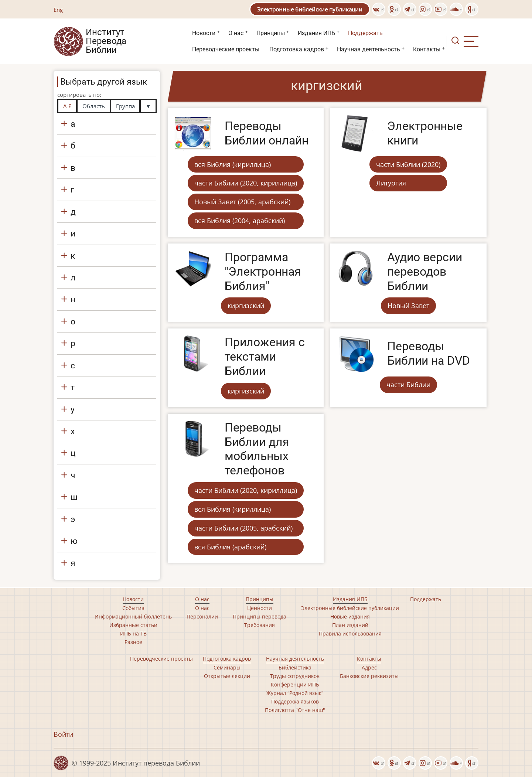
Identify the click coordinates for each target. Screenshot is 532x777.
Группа (125, 106)
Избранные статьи (133, 625)
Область (94, 106)
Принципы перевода (260, 616)
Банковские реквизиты (369, 676)
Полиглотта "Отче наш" (295, 710)
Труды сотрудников (295, 676)
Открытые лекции (227, 676)
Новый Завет (408, 306)
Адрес (369, 667)
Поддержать (365, 33)
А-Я (67, 106)
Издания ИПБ (316, 33)
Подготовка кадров (297, 49)
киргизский (246, 306)
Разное (133, 642)
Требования (260, 625)
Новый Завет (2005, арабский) (242, 202)
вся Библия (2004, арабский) (240, 221)
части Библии (408, 385)
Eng (58, 10)
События (133, 608)
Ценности (260, 608)
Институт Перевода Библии (106, 41)
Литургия (391, 183)
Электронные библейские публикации (310, 9)
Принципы (271, 33)
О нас (236, 33)
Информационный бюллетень (133, 616)
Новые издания (350, 616)
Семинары (227, 667)
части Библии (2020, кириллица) (246, 183)
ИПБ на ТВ (133, 633)
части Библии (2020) (408, 164)
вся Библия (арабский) (230, 547)
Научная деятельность (369, 49)
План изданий (350, 625)
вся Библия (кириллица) (233, 164)
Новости (204, 33)
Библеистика (295, 667)
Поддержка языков (295, 701)
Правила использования (350, 633)
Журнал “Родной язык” (295, 693)
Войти (63, 734)
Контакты (427, 49)
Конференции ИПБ (295, 684)
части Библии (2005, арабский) (243, 528)
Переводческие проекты (226, 49)
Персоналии (202, 616)
